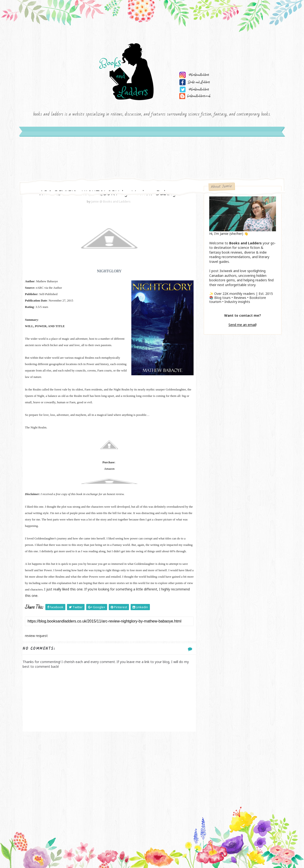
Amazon (109, 469)
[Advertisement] (109, 770)
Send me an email (242, 325)
